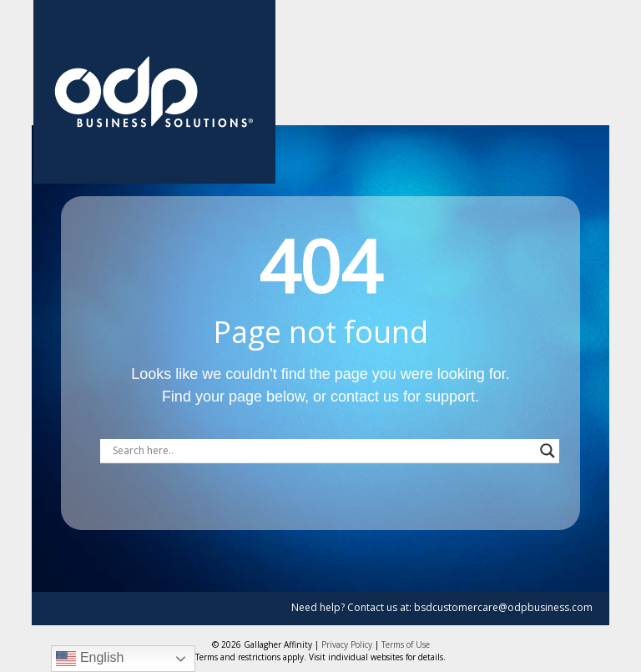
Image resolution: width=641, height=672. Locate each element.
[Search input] (322, 451)
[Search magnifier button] (548, 451)
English (90, 659)
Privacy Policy (347, 644)
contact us (365, 397)
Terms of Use (406, 644)
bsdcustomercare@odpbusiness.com (503, 607)
